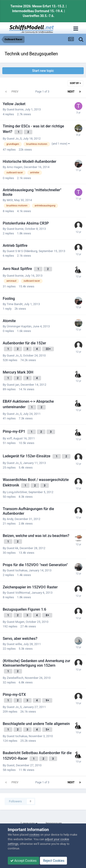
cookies (34, 835)
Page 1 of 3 (43, 92)
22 (48, 349)
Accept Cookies (24, 861)
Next (71, 92)
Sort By (75, 83)
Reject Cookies (53, 861)
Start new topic (43, 71)
